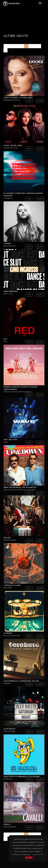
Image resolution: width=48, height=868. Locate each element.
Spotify (40, 77)
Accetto (29, 858)
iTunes (29, 77)
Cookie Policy (38, 854)
